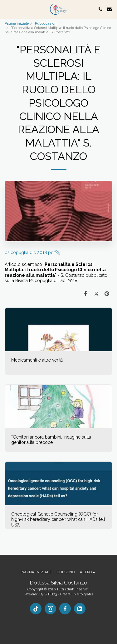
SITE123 (51, 594)
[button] (7, 9)
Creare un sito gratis (77, 594)
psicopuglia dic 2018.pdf (30, 252)
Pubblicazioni (46, 23)
